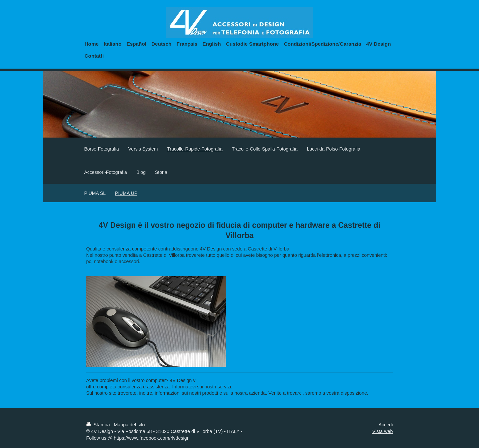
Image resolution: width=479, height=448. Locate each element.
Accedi (386, 425)
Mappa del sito (129, 425)
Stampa (99, 425)
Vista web (383, 431)
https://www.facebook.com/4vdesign (151, 438)
